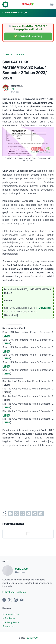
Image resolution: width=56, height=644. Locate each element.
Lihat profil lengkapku (14, 592)
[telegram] (29, 514)
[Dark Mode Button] (52, 4)
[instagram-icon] (16, 600)
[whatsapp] (23, 514)
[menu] (5, 4)
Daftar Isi (8, 627)
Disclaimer (9, 618)
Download (45, 308)
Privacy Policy (11, 622)
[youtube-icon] (22, 600)
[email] (41, 514)
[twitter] (16, 514)
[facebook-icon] (4, 600)
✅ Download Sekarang (28, 36)
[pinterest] (35, 514)
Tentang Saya (11, 614)
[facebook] (10, 514)
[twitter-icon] (10, 600)
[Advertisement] (28, 479)
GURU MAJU (21, 569)
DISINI (7, 336)
